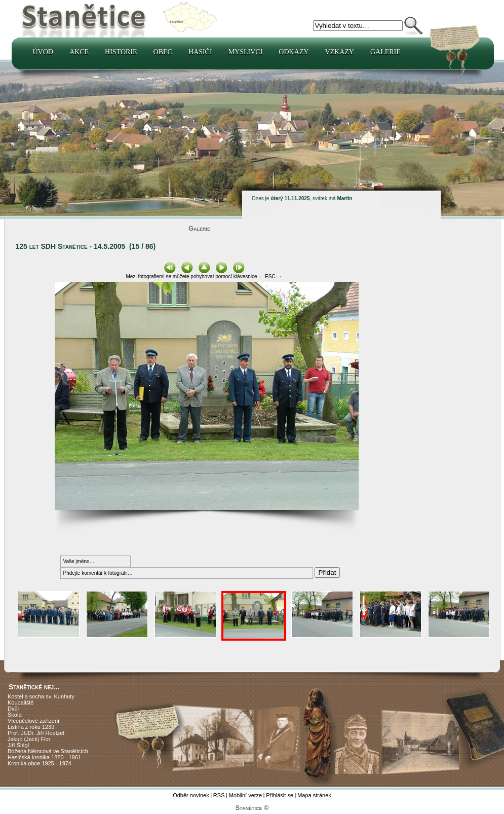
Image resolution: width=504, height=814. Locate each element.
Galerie (385, 52)
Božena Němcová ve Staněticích (48, 751)
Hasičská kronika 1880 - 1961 (44, 757)
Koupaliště (21, 702)
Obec (163, 52)
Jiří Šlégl (18, 745)
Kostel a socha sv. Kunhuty (41, 696)
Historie (121, 52)
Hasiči (200, 52)
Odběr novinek (191, 795)
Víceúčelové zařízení (33, 721)
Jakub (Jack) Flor (29, 739)
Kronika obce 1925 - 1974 (40, 763)
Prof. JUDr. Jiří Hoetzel (36, 733)
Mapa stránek (314, 795)
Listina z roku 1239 (31, 727)
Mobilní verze (245, 795)
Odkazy (294, 52)
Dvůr (13, 709)
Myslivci (246, 52)
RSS (219, 795)
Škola (15, 715)
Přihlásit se (280, 795)
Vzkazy (339, 52)
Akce (79, 52)
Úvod (43, 52)
